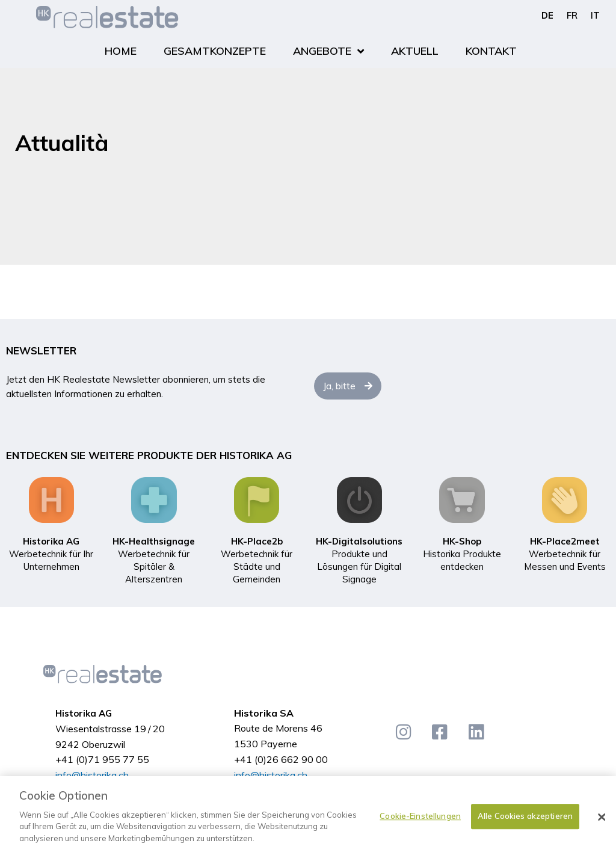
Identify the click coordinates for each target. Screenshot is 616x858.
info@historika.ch (92, 775)
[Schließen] (602, 823)
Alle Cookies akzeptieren (525, 821)
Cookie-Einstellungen (420, 821)
